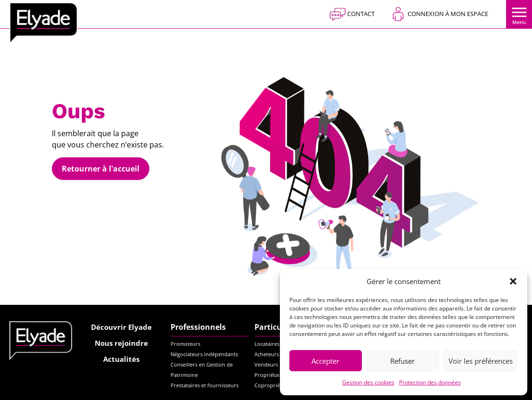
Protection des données (430, 382)
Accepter (325, 361)
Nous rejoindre (121, 343)
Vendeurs (266, 364)
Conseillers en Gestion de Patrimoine (202, 370)
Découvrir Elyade (121, 327)
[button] (513, 281)
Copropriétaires (274, 385)
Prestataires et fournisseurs (205, 385)
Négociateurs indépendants (204, 354)
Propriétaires (271, 375)
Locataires (267, 344)
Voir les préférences (481, 361)
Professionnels (198, 327)
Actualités (121, 359)
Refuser (402, 361)
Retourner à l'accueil (101, 169)
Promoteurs (185, 344)
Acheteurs (267, 354)
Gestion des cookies (368, 382)
